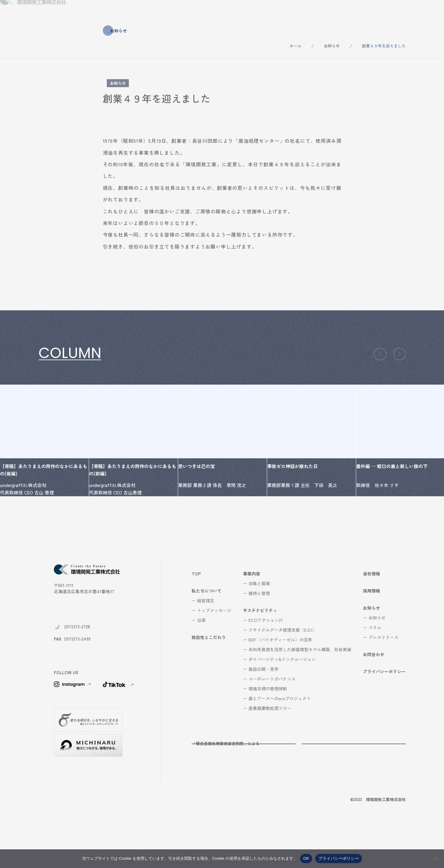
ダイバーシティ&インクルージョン (282, 697)
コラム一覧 (58, 379)
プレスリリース (383, 675)
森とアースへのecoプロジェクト (280, 736)
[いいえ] (436, 859)
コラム (375, 665)
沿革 (201, 658)
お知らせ (388, 12)
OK (306, 858)
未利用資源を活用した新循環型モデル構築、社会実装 (300, 687)
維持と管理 (259, 631)
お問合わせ (425, 12)
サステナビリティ (277, 12)
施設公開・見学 (263, 707)
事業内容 (234, 12)
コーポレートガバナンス (272, 717)
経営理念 (206, 638)
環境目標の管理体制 (268, 726)
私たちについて (142, 12)
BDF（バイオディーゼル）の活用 (280, 678)
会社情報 (320, 12)
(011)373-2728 (77, 664)
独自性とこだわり (191, 12)
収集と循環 (259, 621)
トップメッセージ (214, 648)
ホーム (295, 46)
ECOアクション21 (266, 658)
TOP (196, 611)
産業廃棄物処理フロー (270, 746)
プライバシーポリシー (384, 709)
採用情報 (354, 12)
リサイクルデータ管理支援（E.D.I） (282, 668)
